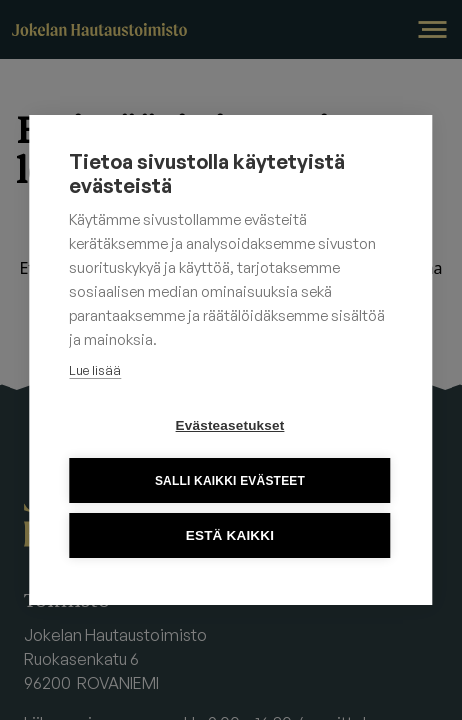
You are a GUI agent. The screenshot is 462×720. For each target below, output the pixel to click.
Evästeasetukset (230, 425)
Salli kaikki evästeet (230, 481)
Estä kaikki (230, 535)
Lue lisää (95, 370)
